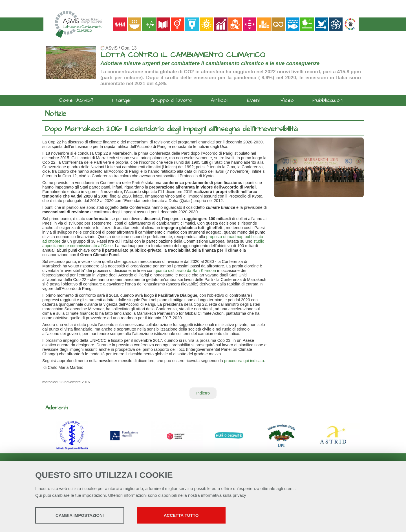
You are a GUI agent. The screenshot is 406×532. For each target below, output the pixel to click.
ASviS (112, 48)
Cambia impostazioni (80, 515)
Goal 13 (129, 48)
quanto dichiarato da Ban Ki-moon (185, 271)
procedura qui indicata (244, 361)
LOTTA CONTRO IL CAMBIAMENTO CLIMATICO (183, 55)
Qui (38, 495)
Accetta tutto (181, 515)
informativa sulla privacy (224, 495)
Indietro (203, 393)
